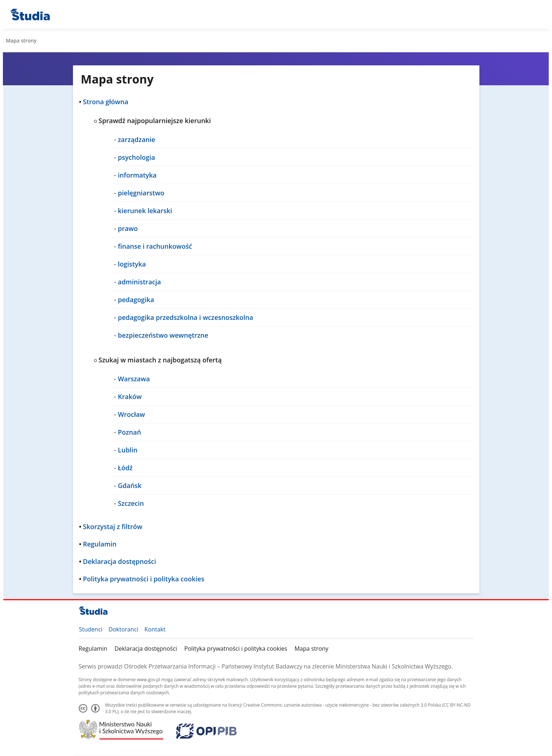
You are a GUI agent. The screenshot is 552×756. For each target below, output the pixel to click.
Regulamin (93, 649)
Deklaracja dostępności (146, 649)
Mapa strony (311, 649)
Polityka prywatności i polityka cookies (236, 649)
